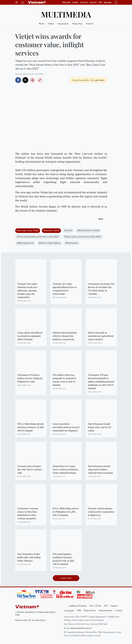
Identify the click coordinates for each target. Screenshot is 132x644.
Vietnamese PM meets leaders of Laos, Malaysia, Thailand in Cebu (30, 378)
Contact (119, 610)
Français (84, 2)
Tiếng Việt (66, 2)
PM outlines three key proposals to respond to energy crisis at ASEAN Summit (64, 380)
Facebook (18, 80)
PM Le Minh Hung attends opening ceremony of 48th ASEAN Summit (31, 427)
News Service (90, 610)
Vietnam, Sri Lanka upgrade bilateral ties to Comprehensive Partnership (65, 289)
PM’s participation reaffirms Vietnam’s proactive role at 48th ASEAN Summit (63, 559)
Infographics (63, 24)
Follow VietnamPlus (81, 80)
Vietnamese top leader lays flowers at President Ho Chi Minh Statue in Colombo (101, 289)
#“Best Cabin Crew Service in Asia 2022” (83, 237)
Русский (108, 2)
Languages (69, 610)
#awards (68, 230)
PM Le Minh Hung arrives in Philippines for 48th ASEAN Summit (66, 512)
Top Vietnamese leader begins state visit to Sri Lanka (99, 427)
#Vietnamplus (72, 243)
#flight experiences (25, 243)
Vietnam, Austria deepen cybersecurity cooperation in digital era (101, 512)
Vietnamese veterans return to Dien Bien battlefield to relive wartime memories (28, 513)
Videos (51, 24)
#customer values (51, 230)
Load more (66, 578)
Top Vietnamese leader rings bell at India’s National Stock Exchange (100, 469)
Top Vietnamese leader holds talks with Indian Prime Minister (29, 557)
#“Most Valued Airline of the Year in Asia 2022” (38, 237)
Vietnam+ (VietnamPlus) (37, 2)
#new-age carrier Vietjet (28, 230)
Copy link (40, 80)
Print (33, 80)
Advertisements (106, 610)
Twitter (25, 80)
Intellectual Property (78, 606)
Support (114, 606)
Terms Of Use (95, 606)
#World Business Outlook (88, 230)
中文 (100, 2)
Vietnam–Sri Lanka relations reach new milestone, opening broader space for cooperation (27, 290)
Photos (42, 24)
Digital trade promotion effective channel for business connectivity (65, 336)
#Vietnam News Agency (50, 243)
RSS (106, 606)
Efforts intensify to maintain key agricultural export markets (101, 336)
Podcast (90, 24)
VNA (79, 610)
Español (93, 2)
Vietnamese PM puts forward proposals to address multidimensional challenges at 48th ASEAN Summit (101, 382)
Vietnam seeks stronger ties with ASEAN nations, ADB (30, 469)
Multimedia (66, 14)
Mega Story (77, 24)
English (75, 2)
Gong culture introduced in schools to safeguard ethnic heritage (30, 336)
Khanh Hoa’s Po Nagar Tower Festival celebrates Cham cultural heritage (65, 469)
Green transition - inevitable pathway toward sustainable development (66, 427)
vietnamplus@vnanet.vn (81, 628)
